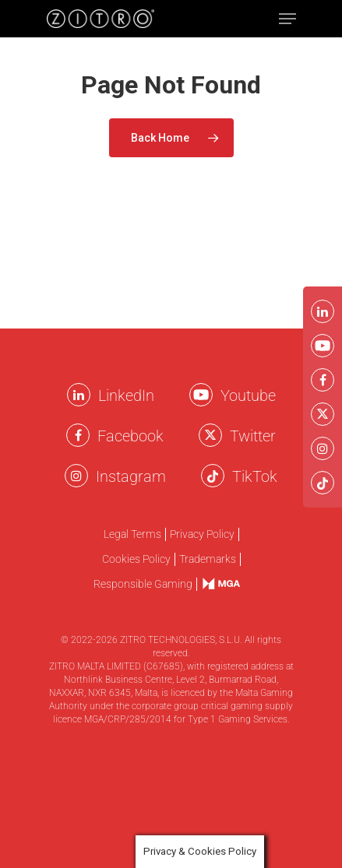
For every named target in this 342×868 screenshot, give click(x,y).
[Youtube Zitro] (201, 395)
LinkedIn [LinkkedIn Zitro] (126, 395)
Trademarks (208, 559)
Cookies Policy (136, 559)
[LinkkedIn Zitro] (79, 395)
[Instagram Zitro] (76, 476)
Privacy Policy (202, 534)
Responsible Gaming (143, 584)
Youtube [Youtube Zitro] (248, 395)
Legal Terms (132, 534)
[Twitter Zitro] (210, 435)
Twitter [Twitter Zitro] (253, 436)
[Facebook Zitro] (78, 435)
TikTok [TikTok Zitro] (255, 476)
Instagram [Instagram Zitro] (131, 476)
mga (213, 583)
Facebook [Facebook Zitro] (130, 436)
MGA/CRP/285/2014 (128, 719)
